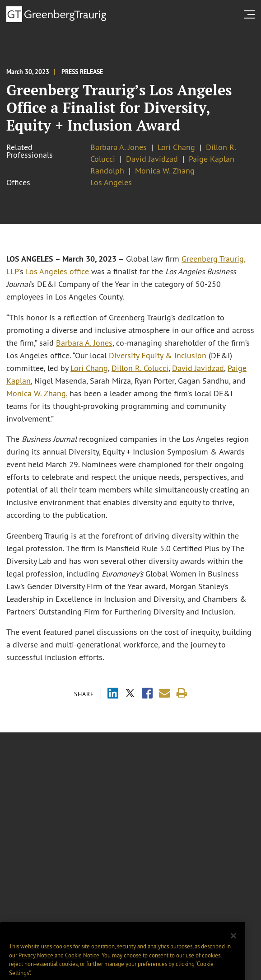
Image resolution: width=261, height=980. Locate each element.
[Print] (182, 693)
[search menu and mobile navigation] (251, 14)
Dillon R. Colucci (140, 368)
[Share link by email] (165, 693)
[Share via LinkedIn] (113, 694)
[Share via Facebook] (147, 694)
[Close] (233, 948)
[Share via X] (130, 694)
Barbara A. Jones (119, 147)
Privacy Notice (36, 968)
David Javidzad (152, 159)
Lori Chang (176, 147)
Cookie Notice (82, 968)
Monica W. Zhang (165, 171)
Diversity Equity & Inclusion (158, 356)
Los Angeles (111, 183)
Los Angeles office (57, 272)
